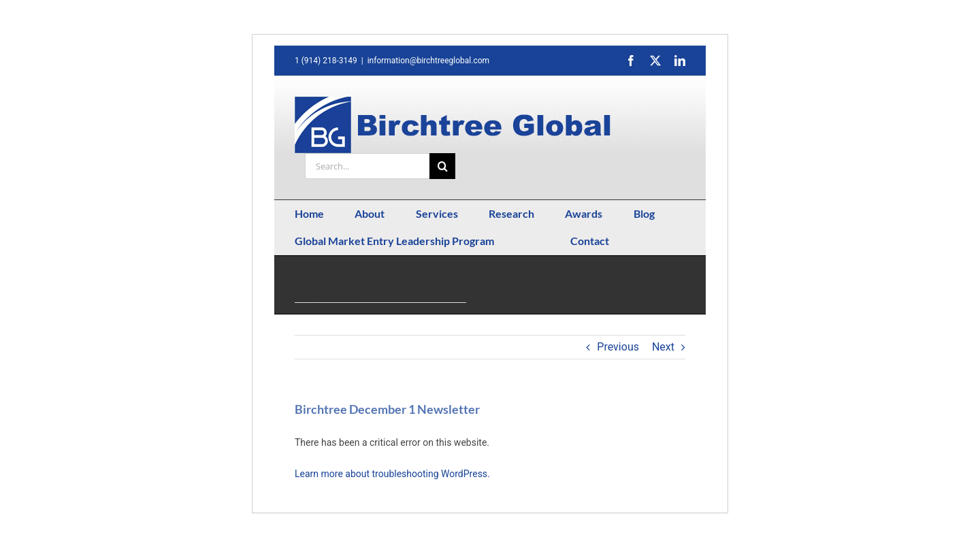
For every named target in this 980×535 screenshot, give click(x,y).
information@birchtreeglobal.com (428, 61)
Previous (618, 347)
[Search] (442, 166)
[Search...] (367, 166)
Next (663, 347)
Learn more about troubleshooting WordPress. (392, 474)
